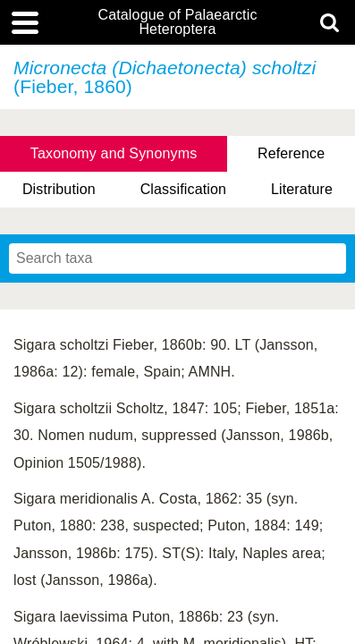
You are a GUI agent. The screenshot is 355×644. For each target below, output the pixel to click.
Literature (302, 189)
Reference (291, 153)
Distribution (59, 189)
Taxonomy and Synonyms (114, 153)
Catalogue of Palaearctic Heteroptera (177, 22)
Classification (184, 189)
